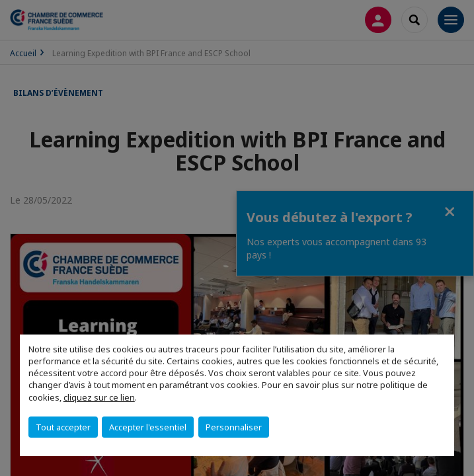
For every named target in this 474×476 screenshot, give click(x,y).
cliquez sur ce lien (99, 397)
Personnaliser (234, 427)
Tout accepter (63, 427)
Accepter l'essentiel (148, 427)
